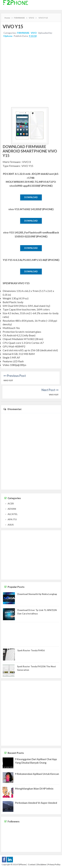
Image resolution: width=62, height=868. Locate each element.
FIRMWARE (23, 33)
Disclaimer (42, 864)
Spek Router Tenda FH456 (31, 650)
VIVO (34, 33)
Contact (32, 864)
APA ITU (12, 519)
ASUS (11, 525)
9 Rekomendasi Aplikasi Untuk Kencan (37, 774)
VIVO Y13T (54, 395)
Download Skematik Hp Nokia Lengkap (37, 594)
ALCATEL (13, 514)
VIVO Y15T (8, 380)
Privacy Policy (54, 864)
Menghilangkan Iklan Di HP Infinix (34, 789)
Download (31, 197)
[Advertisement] (31, 73)
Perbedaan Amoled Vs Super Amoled (36, 803)
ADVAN (12, 509)
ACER (11, 503)
